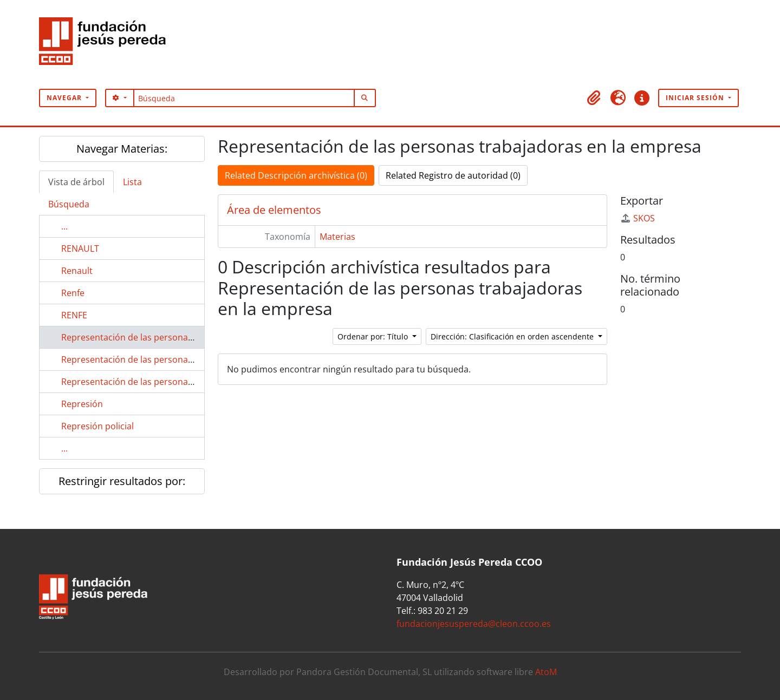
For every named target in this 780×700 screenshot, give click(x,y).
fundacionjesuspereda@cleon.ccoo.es (474, 624)
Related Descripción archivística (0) (296, 175)
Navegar (65, 98)
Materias (337, 237)
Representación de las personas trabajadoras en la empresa (184, 337)
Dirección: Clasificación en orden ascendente (513, 336)
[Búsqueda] (244, 98)
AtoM (546, 672)
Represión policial (97, 426)
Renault (77, 271)
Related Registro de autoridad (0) (453, 175)
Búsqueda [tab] (69, 204)
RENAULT (80, 248)
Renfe (73, 293)
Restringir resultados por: (122, 481)
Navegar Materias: (122, 149)
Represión (82, 404)
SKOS (638, 218)
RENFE (74, 315)
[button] (594, 98)
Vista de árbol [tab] (76, 182)
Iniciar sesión (696, 98)
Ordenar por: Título (374, 336)
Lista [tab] (132, 182)
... (64, 226)
